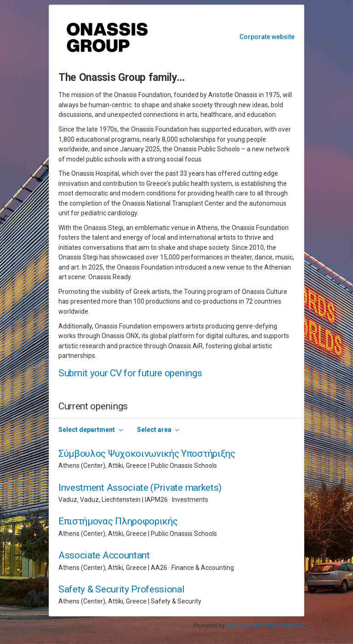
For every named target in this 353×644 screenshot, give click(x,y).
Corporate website (267, 37)
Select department (87, 430)
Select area (154, 430)
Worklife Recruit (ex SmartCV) (265, 625)
